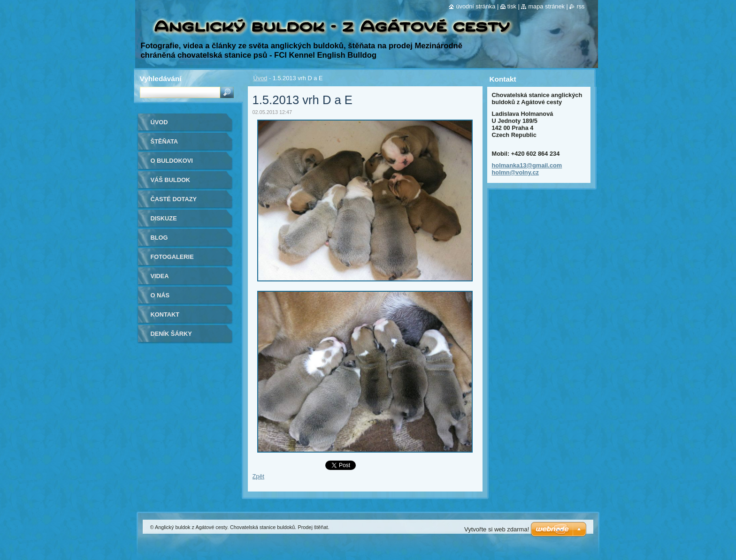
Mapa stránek (546, 6)
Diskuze (164, 218)
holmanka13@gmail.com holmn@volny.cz (527, 169)
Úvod (261, 78)
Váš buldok (171, 180)
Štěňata (165, 141)
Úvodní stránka (475, 6)
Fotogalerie (172, 257)
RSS (580, 6)
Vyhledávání (161, 79)
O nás (160, 295)
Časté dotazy (174, 199)
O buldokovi (172, 161)
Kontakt (165, 314)
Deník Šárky (171, 334)
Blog (159, 238)
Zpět (259, 476)
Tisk (512, 6)
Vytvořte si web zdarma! (497, 529)
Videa (160, 276)
